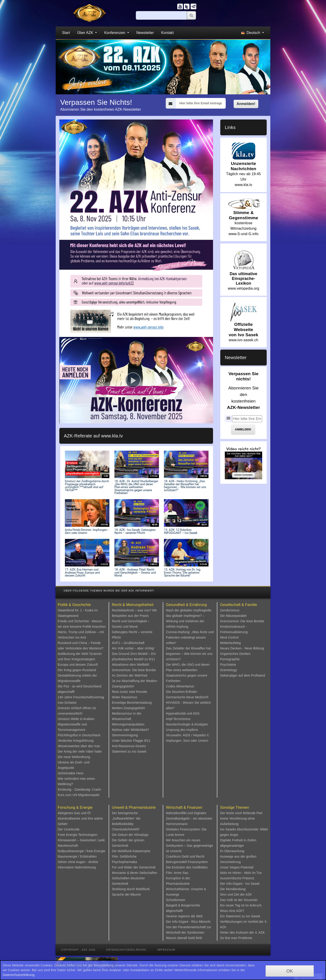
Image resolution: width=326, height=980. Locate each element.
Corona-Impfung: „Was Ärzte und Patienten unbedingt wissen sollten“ (190, 637)
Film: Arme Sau (177, 873)
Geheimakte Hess (71, 773)
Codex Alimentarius (180, 686)
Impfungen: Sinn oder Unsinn (187, 741)
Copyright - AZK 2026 (78, 950)
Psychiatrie (228, 665)
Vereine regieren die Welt (184, 916)
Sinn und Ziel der (233, 894)
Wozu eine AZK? (232, 911)
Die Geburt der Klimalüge (130, 835)
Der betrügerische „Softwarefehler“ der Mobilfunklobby (126, 818)
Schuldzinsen (176, 900)
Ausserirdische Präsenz (237, 878)
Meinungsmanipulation (128, 724)
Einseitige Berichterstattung (132, 703)
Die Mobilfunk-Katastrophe (131, 851)
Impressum (166, 950)
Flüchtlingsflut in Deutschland (79, 735)
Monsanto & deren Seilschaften (134, 873)
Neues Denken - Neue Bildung (242, 648)
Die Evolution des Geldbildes (187, 867)
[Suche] (161, 15)
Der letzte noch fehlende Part (241, 813)
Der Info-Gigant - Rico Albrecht (188, 922)
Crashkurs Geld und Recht (185, 856)
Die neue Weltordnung (74, 757)
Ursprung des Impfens (182, 730)
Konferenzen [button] (115, 33)
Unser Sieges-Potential (237, 867)
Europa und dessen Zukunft (78, 665)
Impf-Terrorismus (178, 719)
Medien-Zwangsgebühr (128, 708)
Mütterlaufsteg (230, 643)
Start (66, 33)
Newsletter (145, 33)
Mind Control (229, 637)
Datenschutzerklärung (126, 950)
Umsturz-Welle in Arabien (76, 719)
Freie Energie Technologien (78, 835)
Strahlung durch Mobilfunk (131, 889)
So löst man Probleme (236, 938)
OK (290, 971)
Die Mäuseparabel (233, 616)
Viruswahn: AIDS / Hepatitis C (188, 735)
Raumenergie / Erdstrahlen (77, 856)
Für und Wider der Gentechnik (134, 867)
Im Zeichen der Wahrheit (130, 675)
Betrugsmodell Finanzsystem (187, 862)
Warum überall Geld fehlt (184, 938)
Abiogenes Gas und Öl (74, 813)
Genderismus (230, 610)
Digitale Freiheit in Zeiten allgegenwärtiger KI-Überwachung (238, 846)
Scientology (229, 670)
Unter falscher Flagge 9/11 (131, 741)
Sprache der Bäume (126, 894)
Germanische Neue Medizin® (187, 697)
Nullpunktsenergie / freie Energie (81, 851)
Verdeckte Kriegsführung (76, 741)
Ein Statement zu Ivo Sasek (240, 916)
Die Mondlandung (233, 889)
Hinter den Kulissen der (237, 932)
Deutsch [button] (251, 33)
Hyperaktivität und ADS (183, 713)
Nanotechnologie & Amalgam (187, 724)
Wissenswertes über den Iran (79, 746)
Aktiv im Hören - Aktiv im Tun (241, 873)
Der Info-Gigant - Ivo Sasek (240, 884)
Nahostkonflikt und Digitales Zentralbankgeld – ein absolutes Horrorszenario (189, 818)
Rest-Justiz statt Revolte (129, 692)
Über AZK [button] (86, 33)
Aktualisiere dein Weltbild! (131, 665)
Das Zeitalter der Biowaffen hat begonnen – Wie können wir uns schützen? (189, 654)
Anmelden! (246, 104)
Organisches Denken (235, 654)
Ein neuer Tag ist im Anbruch (241, 905)
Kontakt (168, 33)
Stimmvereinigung (125, 735)
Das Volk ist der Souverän (239, 900)
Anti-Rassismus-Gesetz (129, 746)
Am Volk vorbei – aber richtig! (133, 648)
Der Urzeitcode (69, 829)
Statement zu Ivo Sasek (129, 751)
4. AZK (260, 932)
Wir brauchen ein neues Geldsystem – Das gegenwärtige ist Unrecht (189, 846)
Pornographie (230, 659)
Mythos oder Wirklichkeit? (131, 730)
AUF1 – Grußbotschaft (128, 643)
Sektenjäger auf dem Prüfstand (243, 675)
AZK (249, 894)
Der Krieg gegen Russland (77, 670)
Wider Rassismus (125, 697)
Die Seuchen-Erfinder (182, 692)
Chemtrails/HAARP (126, 829)
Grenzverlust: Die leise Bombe (134, 670)
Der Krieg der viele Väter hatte (80, 751)
